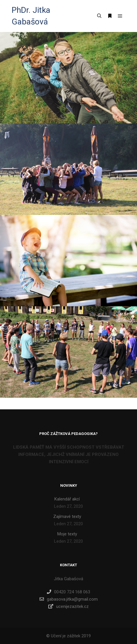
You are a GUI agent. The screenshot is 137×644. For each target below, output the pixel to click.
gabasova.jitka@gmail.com (69, 599)
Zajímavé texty (67, 516)
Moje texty (67, 534)
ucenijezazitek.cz (68, 606)
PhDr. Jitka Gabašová (31, 16)
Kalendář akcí (67, 499)
